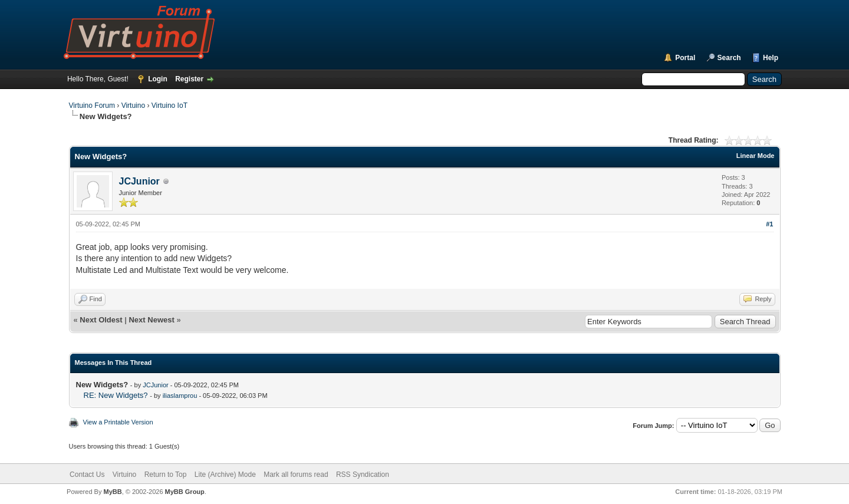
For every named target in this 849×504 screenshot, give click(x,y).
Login (158, 79)
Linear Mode (756, 156)
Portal (685, 58)
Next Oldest (101, 320)
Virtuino (133, 106)
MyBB (112, 492)
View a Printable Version (118, 422)
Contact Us (87, 475)
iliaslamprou (180, 396)
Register (189, 79)
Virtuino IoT (170, 106)
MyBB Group (185, 492)
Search (729, 58)
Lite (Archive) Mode (225, 475)
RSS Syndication (363, 475)
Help (771, 58)
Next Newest (151, 320)
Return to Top (166, 475)
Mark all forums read (296, 475)
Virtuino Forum (92, 106)
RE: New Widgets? (116, 395)
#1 (769, 224)
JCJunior (139, 181)
